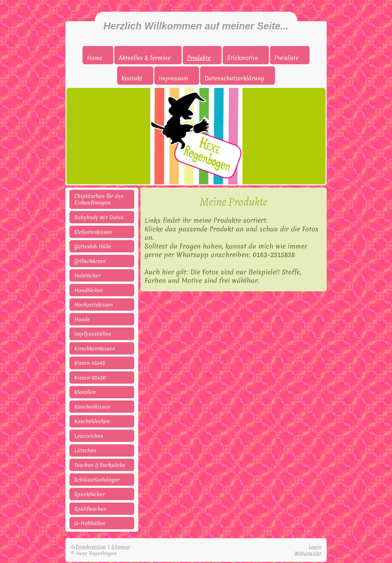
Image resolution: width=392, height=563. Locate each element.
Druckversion (88, 547)
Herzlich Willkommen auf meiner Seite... (196, 26)
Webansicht (308, 553)
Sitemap (121, 547)
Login (315, 547)
